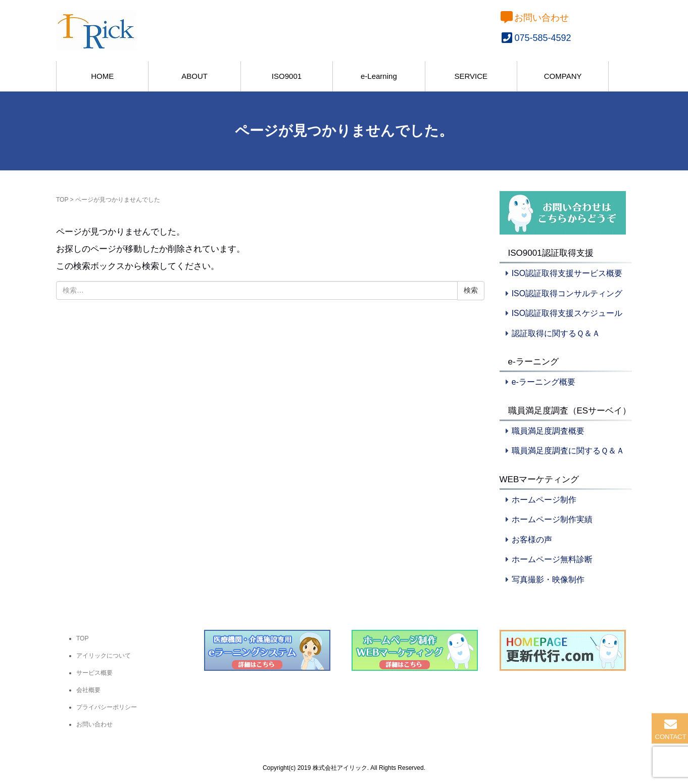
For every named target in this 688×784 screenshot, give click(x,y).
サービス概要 (94, 673)
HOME (102, 76)
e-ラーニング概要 (544, 382)
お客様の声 (532, 540)
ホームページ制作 (544, 500)
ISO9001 (287, 76)
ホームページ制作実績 (552, 519)
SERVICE (471, 76)
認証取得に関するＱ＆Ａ (556, 333)
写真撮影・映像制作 (548, 580)
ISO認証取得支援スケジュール (567, 313)
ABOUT (194, 76)
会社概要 (88, 690)
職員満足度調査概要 (548, 431)
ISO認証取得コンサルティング (567, 293)
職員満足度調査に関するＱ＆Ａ (568, 451)
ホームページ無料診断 (552, 559)
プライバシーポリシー (107, 707)
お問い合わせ (534, 18)
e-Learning (379, 76)
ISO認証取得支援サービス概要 (567, 273)
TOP (62, 200)
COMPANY (563, 76)
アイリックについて (104, 656)
